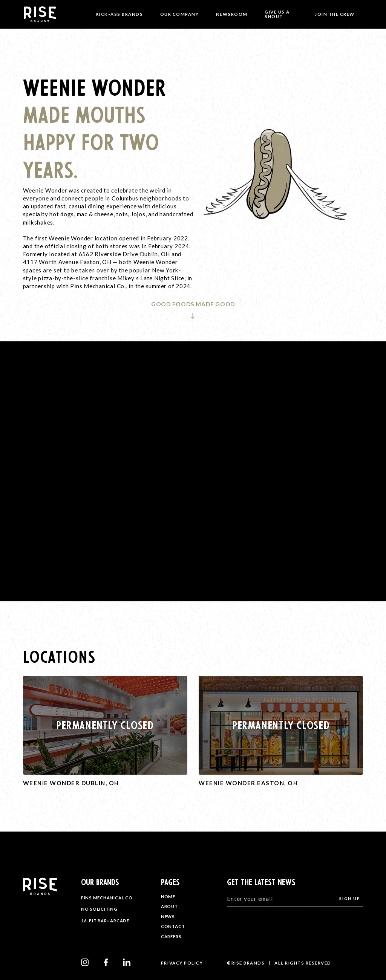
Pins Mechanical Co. (107, 898)
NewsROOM (232, 14)
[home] (44, 15)
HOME (168, 897)
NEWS (168, 917)
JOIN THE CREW (335, 14)
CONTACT (173, 926)
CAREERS (171, 936)
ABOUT (169, 906)
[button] (119, 14)
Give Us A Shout (277, 14)
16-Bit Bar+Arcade (105, 920)
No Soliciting (99, 909)
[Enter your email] (295, 899)
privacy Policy (182, 963)
